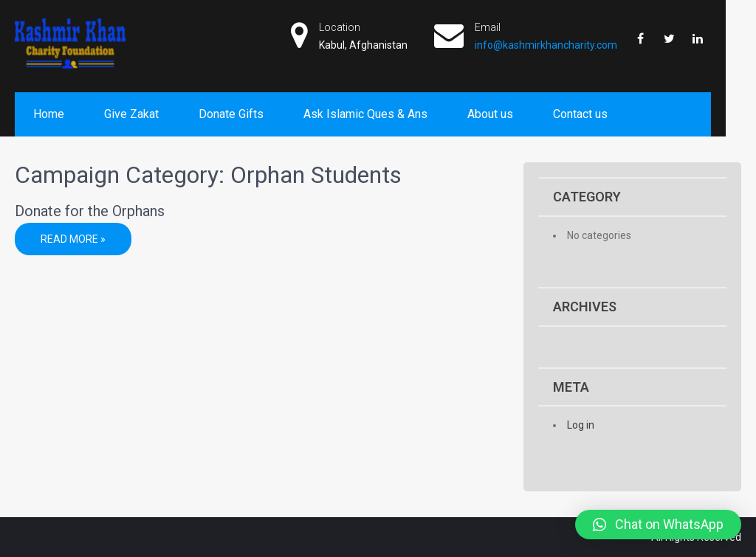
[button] (658, 525)
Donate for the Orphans (90, 211)
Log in (581, 425)
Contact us (580, 114)
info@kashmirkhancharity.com (546, 45)
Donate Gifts (231, 114)
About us (490, 114)
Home (49, 114)
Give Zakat (131, 114)
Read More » (73, 239)
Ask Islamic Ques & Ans (365, 114)
